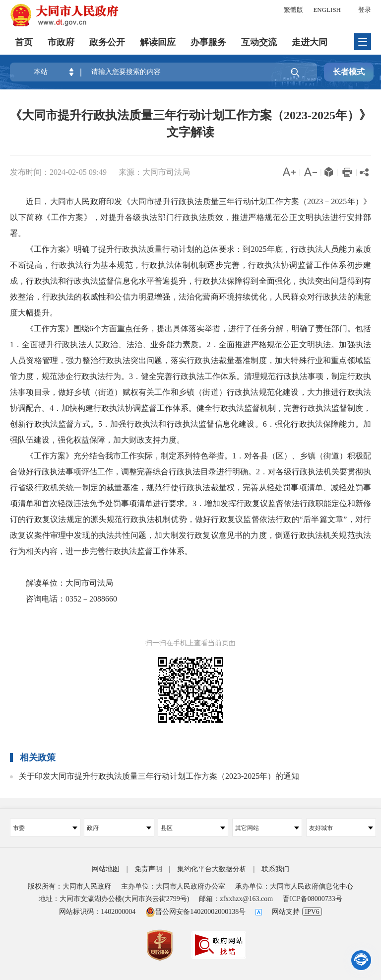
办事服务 (208, 42)
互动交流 (259, 42)
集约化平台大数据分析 (212, 869)
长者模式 (349, 72)
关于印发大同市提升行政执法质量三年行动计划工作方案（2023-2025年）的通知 (159, 776)
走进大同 (310, 42)
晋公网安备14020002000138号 (195, 912)
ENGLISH (327, 10)
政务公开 (107, 42)
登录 (365, 10)
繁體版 (293, 10)
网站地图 (106, 869)
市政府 (61, 42)
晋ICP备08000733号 (313, 899)
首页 (24, 42)
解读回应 (158, 42)
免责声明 (148, 869)
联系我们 (275, 869)
